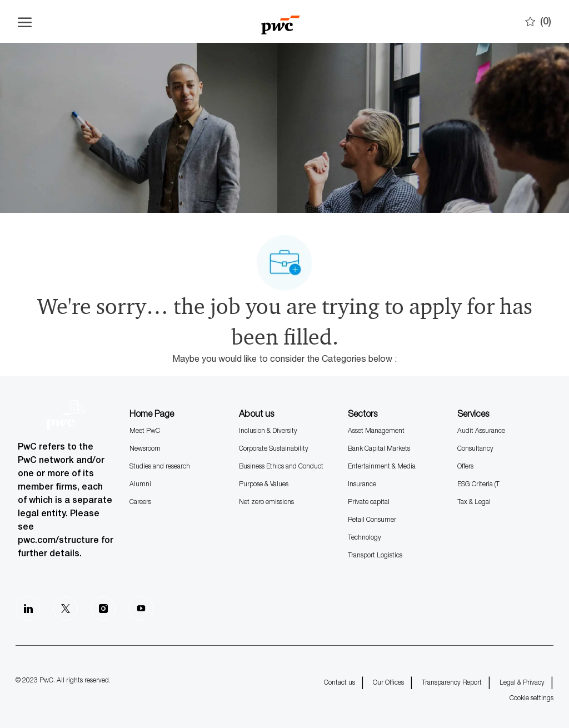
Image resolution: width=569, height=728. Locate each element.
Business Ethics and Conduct (281, 466)
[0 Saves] (538, 21)
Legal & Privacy (522, 682)
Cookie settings (531, 698)
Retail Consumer (372, 519)
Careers (140, 502)
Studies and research (160, 466)
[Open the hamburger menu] (25, 22)
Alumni (140, 484)
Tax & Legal (474, 502)
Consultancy (475, 448)
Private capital (369, 502)
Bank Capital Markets (379, 448)
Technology (365, 537)
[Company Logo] (280, 21)
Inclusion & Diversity (268, 430)
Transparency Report (452, 682)
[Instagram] (103, 609)
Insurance (362, 484)
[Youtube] (141, 609)
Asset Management (376, 430)
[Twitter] (66, 609)
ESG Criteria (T (478, 484)
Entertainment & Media (382, 466)
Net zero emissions (266, 502)
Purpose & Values (264, 484)
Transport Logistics (375, 555)
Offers (465, 466)
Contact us (340, 682)
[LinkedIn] (28, 609)
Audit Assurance (481, 430)
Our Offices (388, 682)
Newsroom (145, 448)
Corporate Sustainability (274, 448)
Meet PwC (145, 430)
